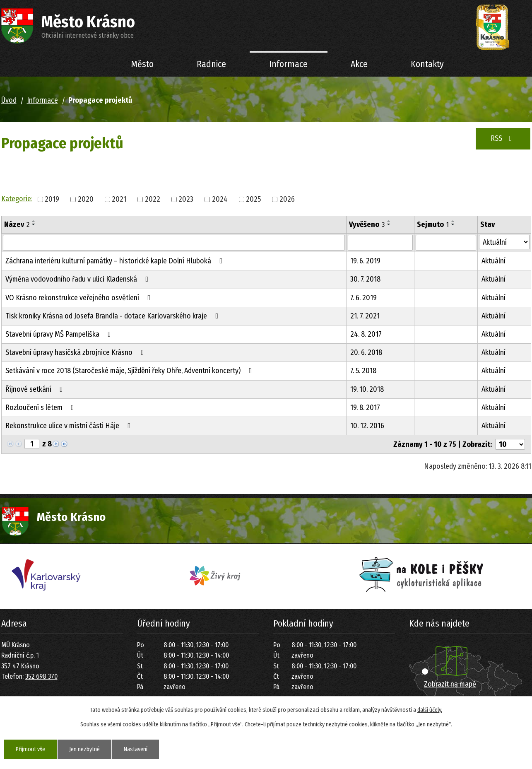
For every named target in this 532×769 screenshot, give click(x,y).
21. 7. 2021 (365, 316)
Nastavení (136, 749)
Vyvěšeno (367, 224)
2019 (52, 199)
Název (17, 224)
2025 (253, 199)
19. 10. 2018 (367, 389)
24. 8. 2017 (366, 334)
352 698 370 (41, 676)
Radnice (211, 64)
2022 (153, 199)
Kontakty (427, 64)
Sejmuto (433, 224)
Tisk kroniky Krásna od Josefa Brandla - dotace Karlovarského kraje (114, 316)
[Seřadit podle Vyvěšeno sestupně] (389, 224)
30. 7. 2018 (365, 279)
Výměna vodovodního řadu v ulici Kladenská (79, 279)
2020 (86, 199)
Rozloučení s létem (41, 407)
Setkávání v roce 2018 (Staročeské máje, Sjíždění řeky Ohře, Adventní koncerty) (130, 371)
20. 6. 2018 (366, 352)
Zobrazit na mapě (450, 684)
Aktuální (493, 261)
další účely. (430, 710)
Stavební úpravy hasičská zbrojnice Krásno (76, 352)
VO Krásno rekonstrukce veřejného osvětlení (80, 298)
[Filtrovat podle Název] (174, 243)
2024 (220, 199)
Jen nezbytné (84, 749)
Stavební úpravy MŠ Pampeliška (60, 334)
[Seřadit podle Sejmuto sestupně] (453, 224)
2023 (186, 199)
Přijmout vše (30, 749)
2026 (287, 199)
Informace (288, 64)
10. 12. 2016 (367, 426)
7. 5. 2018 (363, 371)
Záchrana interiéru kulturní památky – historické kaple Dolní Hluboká (116, 261)
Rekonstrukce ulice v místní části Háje (70, 426)
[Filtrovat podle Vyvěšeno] (380, 243)
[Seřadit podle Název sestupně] (34, 224)
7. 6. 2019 (363, 298)
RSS (503, 138)
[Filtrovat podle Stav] (504, 242)
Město (142, 64)
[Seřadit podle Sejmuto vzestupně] (453, 221)
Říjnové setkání (36, 389)
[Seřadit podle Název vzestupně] (34, 221)
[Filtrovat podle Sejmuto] (446, 243)
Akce (359, 64)
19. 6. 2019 (365, 261)
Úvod (88, 64)
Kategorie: (17, 199)
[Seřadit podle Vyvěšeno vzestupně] (389, 221)
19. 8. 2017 (365, 407)
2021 (119, 199)
